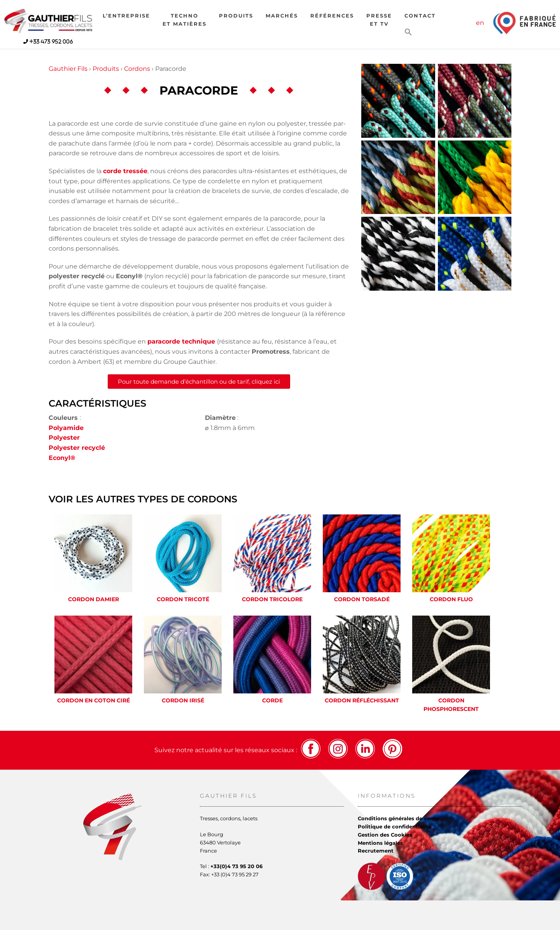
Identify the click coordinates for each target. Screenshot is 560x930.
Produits (236, 16)
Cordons (137, 69)
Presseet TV (379, 20)
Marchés (282, 16)
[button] (408, 32)
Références (332, 16)
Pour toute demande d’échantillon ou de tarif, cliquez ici (199, 382)
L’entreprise (126, 16)
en (480, 23)
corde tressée (125, 171)
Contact (420, 16)
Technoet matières (185, 20)
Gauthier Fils (68, 69)
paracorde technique (181, 341)
